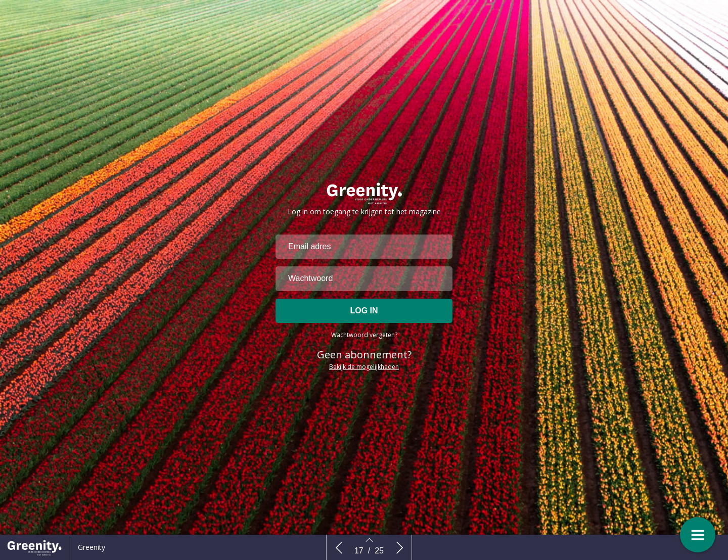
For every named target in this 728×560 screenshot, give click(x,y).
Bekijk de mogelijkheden (364, 376)
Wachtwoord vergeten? (364, 344)
